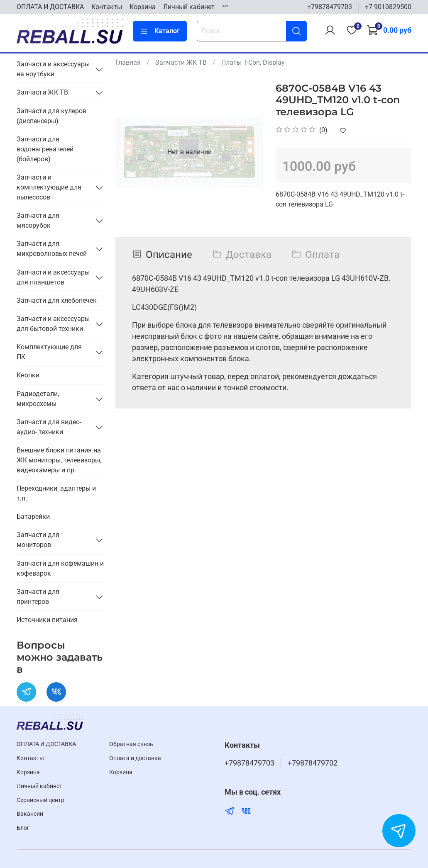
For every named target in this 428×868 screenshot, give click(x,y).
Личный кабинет (189, 7)
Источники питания (47, 620)
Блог (23, 828)
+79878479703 (330, 7)
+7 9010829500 (388, 7)
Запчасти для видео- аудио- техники (49, 427)
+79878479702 (313, 763)
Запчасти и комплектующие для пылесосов (49, 187)
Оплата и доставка (135, 758)
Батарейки (33, 517)
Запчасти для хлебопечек (57, 300)
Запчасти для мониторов (38, 540)
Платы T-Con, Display (253, 62)
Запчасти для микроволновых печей (52, 249)
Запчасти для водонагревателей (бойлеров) (45, 149)
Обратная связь (131, 744)
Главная (128, 62)
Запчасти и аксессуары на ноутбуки (53, 69)
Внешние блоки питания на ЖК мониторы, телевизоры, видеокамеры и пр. (59, 460)
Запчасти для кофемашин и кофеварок (60, 568)
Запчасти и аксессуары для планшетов (53, 277)
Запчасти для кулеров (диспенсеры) (51, 116)
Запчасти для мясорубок (38, 220)
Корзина (143, 7)
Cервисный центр (40, 800)
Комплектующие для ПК (49, 352)
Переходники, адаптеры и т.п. (56, 493)
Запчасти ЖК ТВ (181, 62)
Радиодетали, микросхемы (38, 399)
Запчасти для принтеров (38, 597)
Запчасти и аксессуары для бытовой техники (53, 324)
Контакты (107, 7)
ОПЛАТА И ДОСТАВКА (50, 7)
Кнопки (28, 375)
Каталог (160, 31)
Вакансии (30, 814)
